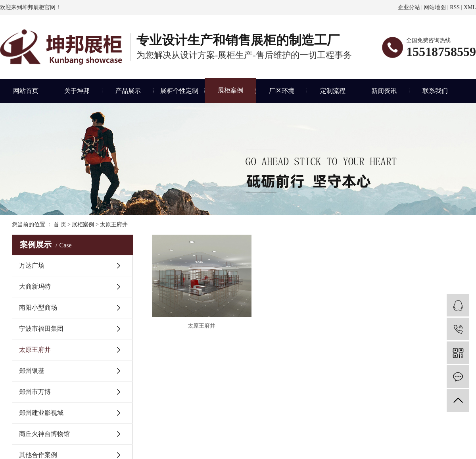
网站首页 (26, 91)
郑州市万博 (35, 392)
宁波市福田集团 (41, 329)
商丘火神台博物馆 (44, 434)
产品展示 (128, 91)
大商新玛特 (35, 286)
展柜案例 (230, 90)
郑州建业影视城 (41, 413)
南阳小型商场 (38, 308)
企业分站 (409, 7)
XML (470, 7)
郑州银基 (32, 371)
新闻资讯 (384, 91)
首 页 (60, 225)
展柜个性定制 (179, 91)
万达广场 (32, 265)
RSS (455, 7)
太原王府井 (114, 225)
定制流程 (333, 91)
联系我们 (435, 91)
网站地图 (435, 7)
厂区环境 (282, 91)
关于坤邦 (77, 91)
